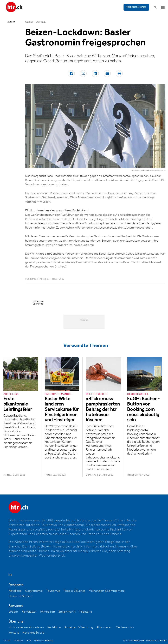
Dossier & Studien (21, 596)
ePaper (13, 612)
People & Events (74, 591)
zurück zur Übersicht (38, 303)
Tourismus (53, 591)
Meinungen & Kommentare (107, 591)
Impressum (18, 640)
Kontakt (14, 633)
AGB (29, 640)
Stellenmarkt (67, 612)
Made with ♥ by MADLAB (156, 640)
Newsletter (29, 612)
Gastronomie (34, 591)
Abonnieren (104, 627)
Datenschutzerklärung (44, 640)
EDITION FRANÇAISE (136, 7)
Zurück (11, 22)
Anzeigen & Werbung (79, 627)
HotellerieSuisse (33, 633)
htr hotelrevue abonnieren (26, 627)
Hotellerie (15, 591)
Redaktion (54, 627)
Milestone (86, 612)
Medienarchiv (125, 627)
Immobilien (47, 612)
